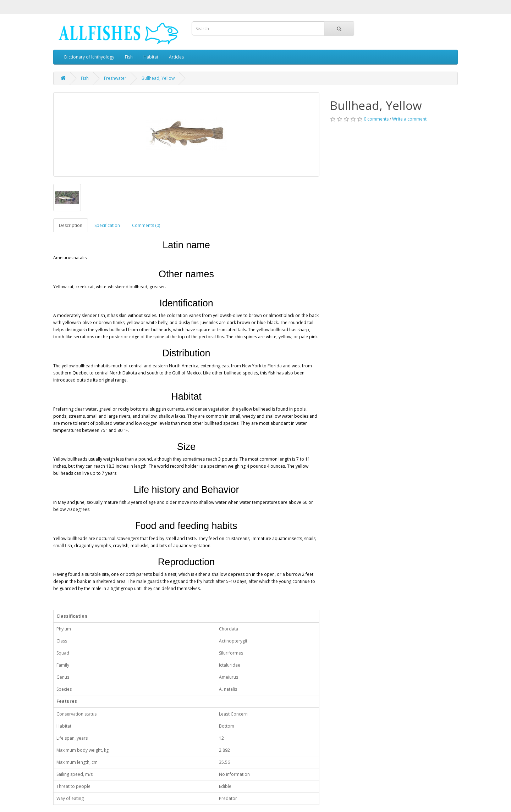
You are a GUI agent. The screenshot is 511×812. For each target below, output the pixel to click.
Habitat (151, 57)
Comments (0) (146, 225)
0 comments (376, 119)
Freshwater (115, 78)
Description (71, 225)
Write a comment (409, 119)
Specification (107, 225)
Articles (176, 57)
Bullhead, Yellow (158, 78)
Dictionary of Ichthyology (89, 57)
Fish (129, 57)
